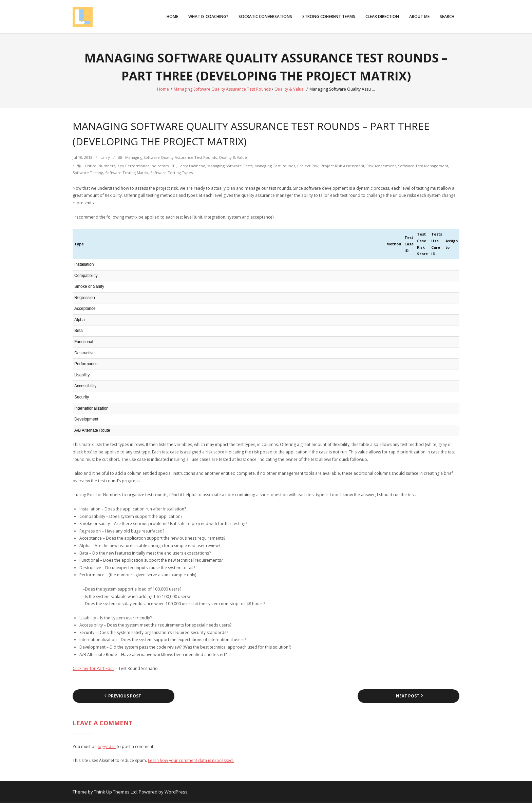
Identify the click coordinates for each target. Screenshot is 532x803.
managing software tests (230, 166)
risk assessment (381, 166)
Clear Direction (382, 16)
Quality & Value (289, 89)
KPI (174, 166)
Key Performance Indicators (143, 166)
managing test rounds (275, 166)
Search (447, 16)
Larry (105, 158)
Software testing (88, 173)
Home (172, 16)
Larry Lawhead (192, 166)
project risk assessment (343, 166)
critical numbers (100, 166)
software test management (423, 166)
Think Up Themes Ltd (115, 792)
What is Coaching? (208, 16)
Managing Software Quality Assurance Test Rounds (222, 89)
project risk (308, 166)
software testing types (172, 173)
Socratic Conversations (265, 16)
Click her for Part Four (93, 669)
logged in (107, 747)
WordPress (176, 792)
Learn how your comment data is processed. (191, 761)
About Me (419, 16)
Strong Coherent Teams (329, 16)
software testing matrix (127, 173)
